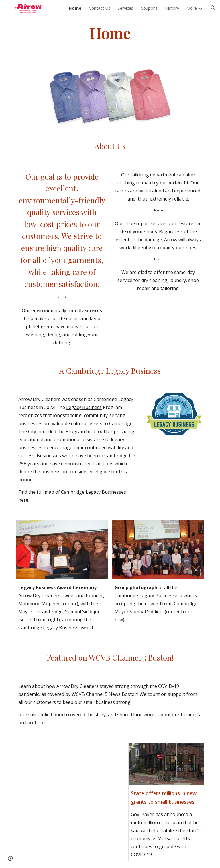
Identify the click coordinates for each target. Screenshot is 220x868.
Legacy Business (84, 407)
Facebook (36, 723)
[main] (110, 33)
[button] (213, 8)
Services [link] (125, 8)
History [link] (172, 8)
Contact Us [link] (100, 8)
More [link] (192, 8)
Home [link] (75, 8)
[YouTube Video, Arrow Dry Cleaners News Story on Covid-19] (62, 790)
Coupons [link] (149, 8)
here (23, 500)
